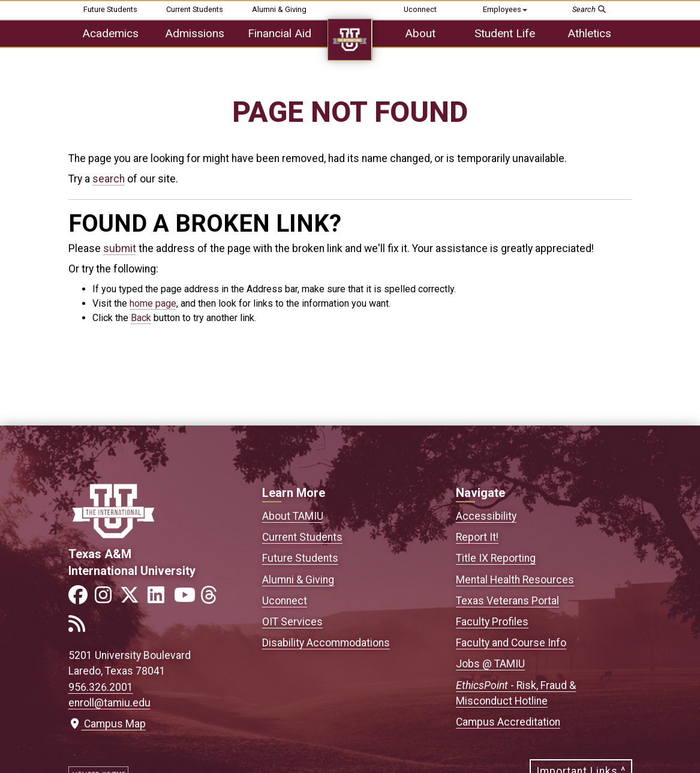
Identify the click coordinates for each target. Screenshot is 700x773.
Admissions (195, 33)
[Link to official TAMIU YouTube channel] (186, 599)
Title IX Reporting (496, 558)
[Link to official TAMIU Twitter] (133, 599)
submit (120, 248)
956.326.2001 (101, 687)
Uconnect (420, 9)
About (420, 33)
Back (141, 318)
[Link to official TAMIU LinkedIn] (160, 599)
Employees (505, 9)
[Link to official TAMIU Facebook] (80, 599)
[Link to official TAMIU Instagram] (107, 599)
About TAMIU (293, 516)
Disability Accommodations (326, 643)
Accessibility (486, 516)
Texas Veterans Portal (507, 601)
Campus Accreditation (508, 722)
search (109, 179)
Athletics (589, 33)
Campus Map (107, 724)
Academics (110, 33)
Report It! (477, 537)
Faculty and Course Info (511, 643)
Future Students (110, 9)
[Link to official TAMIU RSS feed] (80, 627)
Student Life (505, 33)
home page (153, 303)
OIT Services (292, 622)
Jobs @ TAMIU (490, 664)
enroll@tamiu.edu (109, 703)
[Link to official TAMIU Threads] (212, 599)
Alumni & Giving (279, 9)
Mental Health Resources (515, 580)
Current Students (195, 9)
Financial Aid (280, 33)
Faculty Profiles (492, 622)
